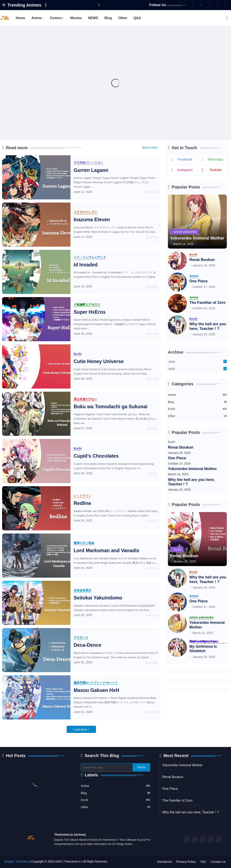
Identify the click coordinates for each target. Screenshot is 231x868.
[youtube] (209, 5)
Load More (81, 730)
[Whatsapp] (154, 192)
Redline (82, 503)
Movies (76, 18)
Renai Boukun (202, 260)
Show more (149, 148)
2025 (198, 369)
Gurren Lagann (91, 170)
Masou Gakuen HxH (96, 690)
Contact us (218, 862)
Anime (37, 18)
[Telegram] (157, 192)
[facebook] (193, 5)
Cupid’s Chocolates (96, 456)
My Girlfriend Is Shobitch (203, 649)
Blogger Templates (17, 861)
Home (20, 18)
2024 (198, 362)
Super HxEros (90, 312)
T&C (203, 862)
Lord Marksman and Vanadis (106, 551)
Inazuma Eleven (92, 220)
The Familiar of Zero (207, 303)
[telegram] (225, 5)
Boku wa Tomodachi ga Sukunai (111, 407)
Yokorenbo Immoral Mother (192, 469)
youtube (215, 170)
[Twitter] (151, 192)
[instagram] (217, 5)
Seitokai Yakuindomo (98, 598)
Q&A (137, 18)
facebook (185, 159)
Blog (108, 18)
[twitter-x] (201, 5)
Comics (56, 18)
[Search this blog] (107, 767)
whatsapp (215, 159)
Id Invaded (86, 265)
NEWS (93, 18)
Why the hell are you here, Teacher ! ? (208, 326)
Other (123, 18)
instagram (185, 170)
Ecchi (197, 409)
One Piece (198, 281)
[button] (227, 18)
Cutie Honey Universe (99, 361)
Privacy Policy (186, 862)
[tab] (20, 18)
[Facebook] (147, 192)
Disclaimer (165, 862)
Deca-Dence (88, 645)
